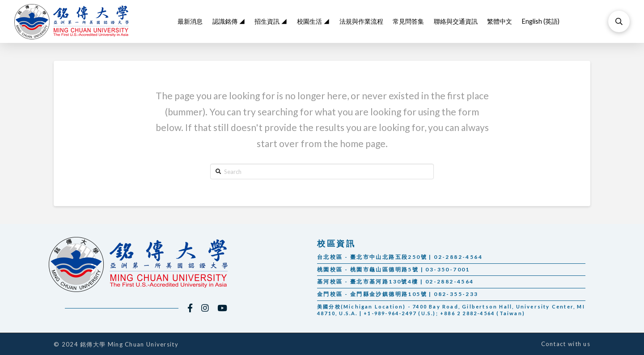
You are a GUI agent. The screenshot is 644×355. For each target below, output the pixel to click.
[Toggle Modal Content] (619, 21)
